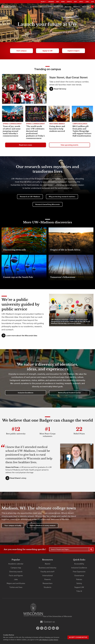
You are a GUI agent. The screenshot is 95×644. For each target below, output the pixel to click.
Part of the (58, 617)
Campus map (16, 568)
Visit (76, 2)
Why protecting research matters (62, 197)
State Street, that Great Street (68, 78)
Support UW (79, 587)
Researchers (47, 584)
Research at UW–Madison (30, 197)
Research (68, 7)
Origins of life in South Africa (65, 250)
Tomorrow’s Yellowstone (63, 277)
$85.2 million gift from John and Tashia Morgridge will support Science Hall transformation (82, 131)
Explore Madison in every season (43, 526)
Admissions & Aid (46, 7)
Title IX (79, 591)
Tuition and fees (16, 587)
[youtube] (50, 628)
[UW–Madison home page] (8, 7)
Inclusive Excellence (26, 393)
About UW (86, 7)
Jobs (87, 2)
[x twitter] (42, 628)
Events (69, 2)
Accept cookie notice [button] (78, 637)
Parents (47, 580)
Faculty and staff (47, 572)
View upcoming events (69, 145)
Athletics (77, 7)
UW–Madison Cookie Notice (49, 640)
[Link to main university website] (33, 610)
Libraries (51, 2)
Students (47, 587)
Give (92, 2)
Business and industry (47, 568)
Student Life (58, 7)
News (63, 2)
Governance (79, 576)
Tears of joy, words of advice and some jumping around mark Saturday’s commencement (12, 131)
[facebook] (38, 628)
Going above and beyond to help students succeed (57, 129)
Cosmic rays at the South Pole (18, 277)
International (47, 576)
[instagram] (57, 628)
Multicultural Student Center (70, 393)
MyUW (43, 2)
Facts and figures (16, 576)
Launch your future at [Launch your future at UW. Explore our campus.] (47, 24)
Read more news (26, 145)
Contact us (47, 622)
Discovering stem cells (14, 250)
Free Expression (79, 572)
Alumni (47, 564)
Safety (79, 584)
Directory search (16, 572)
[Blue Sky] (46, 628)
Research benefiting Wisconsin (48, 205)
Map (58, 2)
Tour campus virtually (13, 526)
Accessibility (79, 564)
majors (74, 51)
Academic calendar (16, 564)
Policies (79, 580)
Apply (81, 2)
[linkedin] (53, 628)
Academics (34, 7)
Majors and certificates (16, 584)
